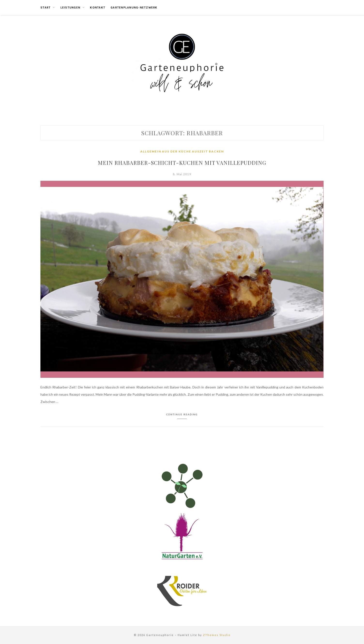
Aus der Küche (177, 151)
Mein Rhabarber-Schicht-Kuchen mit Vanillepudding (182, 163)
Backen (216, 151)
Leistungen (71, 8)
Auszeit (200, 151)
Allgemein (151, 151)
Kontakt (98, 8)
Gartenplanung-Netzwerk (134, 8)
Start (45, 8)
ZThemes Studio (217, 635)
